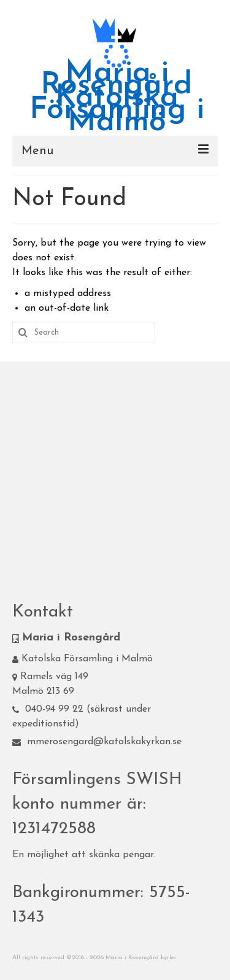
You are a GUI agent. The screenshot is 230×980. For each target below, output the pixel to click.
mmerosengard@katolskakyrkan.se (97, 742)
